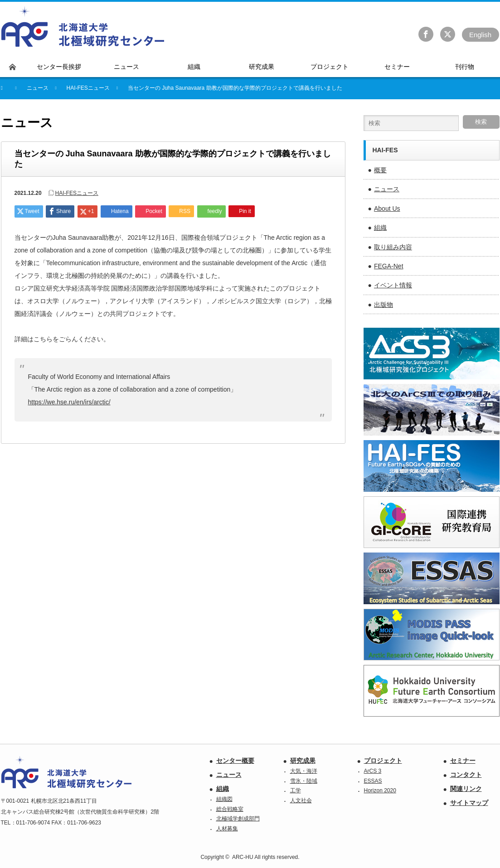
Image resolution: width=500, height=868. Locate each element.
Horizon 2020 (380, 790)
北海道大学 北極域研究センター (83, 27)
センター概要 (235, 761)
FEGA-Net (389, 266)
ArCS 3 (373, 771)
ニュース (387, 189)
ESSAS (373, 781)
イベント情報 (393, 285)
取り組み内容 (393, 247)
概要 (380, 170)
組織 (380, 228)
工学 (296, 790)
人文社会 (301, 800)
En (480, 35)
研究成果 (303, 761)
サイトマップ (469, 803)
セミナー (463, 761)
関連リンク (466, 789)
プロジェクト (383, 761)
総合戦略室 (230, 809)
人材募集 (227, 829)
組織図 (224, 799)
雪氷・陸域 (304, 781)
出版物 (383, 305)
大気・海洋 (304, 771)
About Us (387, 209)
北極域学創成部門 (238, 819)
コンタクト (466, 775)
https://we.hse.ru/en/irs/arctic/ (69, 402)
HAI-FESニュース (88, 88)
